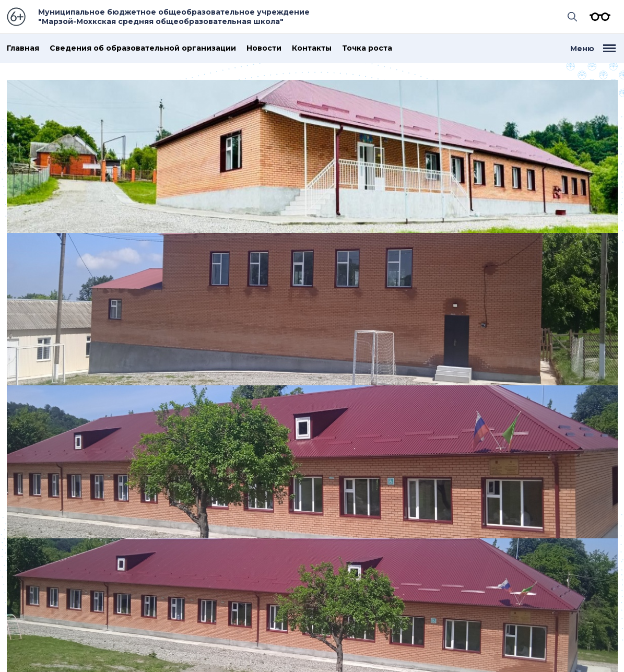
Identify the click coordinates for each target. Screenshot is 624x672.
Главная (23, 48)
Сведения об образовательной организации (143, 48)
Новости (264, 48)
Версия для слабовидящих (597, 17)
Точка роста (367, 48)
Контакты (312, 48)
